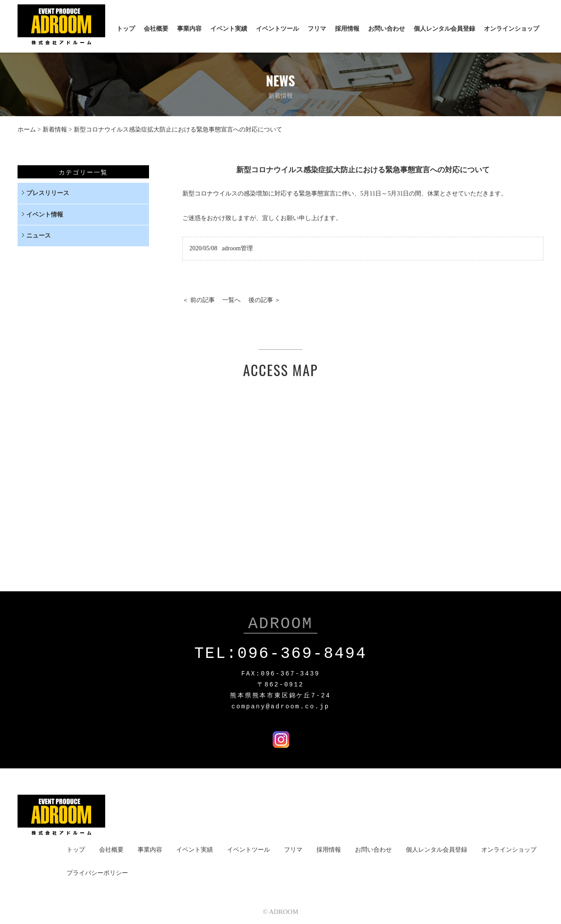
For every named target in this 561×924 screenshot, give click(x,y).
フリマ (317, 29)
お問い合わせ (387, 29)
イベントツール (277, 29)
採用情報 (347, 29)
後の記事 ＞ (265, 300)
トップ (126, 29)
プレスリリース (48, 193)
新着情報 (55, 130)
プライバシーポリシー (97, 871)
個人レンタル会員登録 (444, 29)
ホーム (27, 130)
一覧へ (231, 300)
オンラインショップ (511, 29)
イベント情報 (45, 215)
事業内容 (189, 29)
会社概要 (156, 29)
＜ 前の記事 (199, 300)
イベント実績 (229, 29)
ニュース (39, 236)
